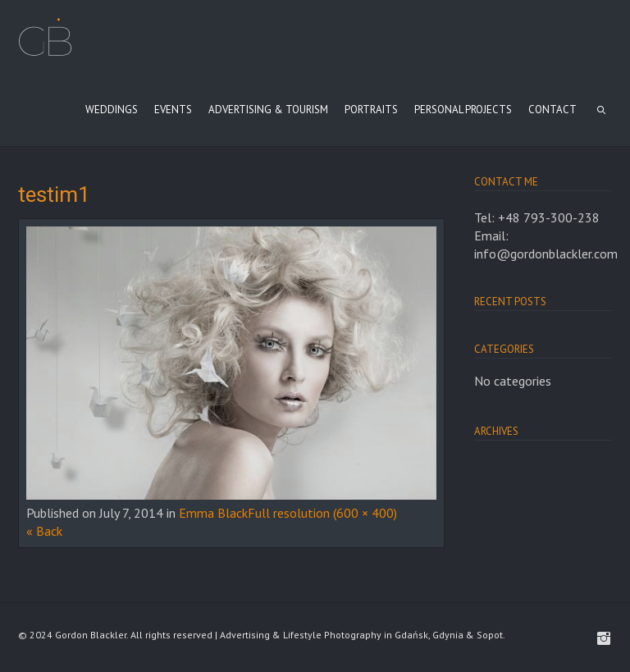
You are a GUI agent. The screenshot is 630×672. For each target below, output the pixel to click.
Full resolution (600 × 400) (322, 513)
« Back (44, 531)
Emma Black (213, 513)
